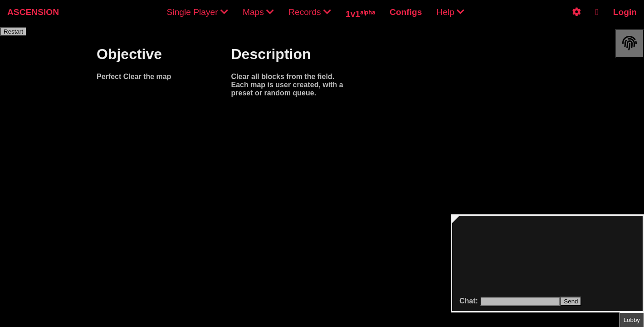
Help (450, 12)
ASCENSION (33, 12)
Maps (258, 12)
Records (310, 12)
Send (571, 301)
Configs (406, 12)
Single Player (198, 12)
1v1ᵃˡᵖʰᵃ (360, 14)
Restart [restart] (13, 32)
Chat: (470, 301)
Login (625, 12)
